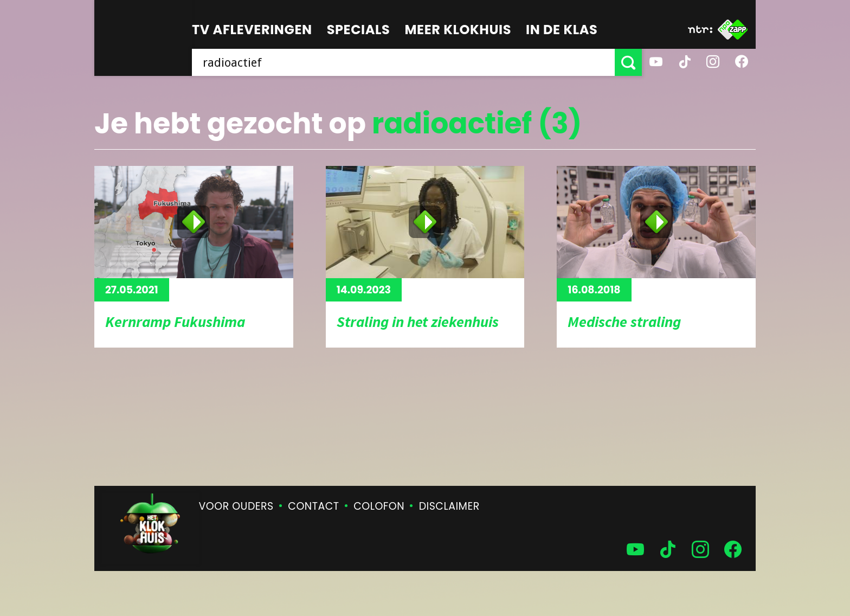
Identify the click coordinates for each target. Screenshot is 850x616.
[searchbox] (403, 62)
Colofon (379, 506)
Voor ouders (236, 506)
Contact (313, 506)
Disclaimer (449, 506)
